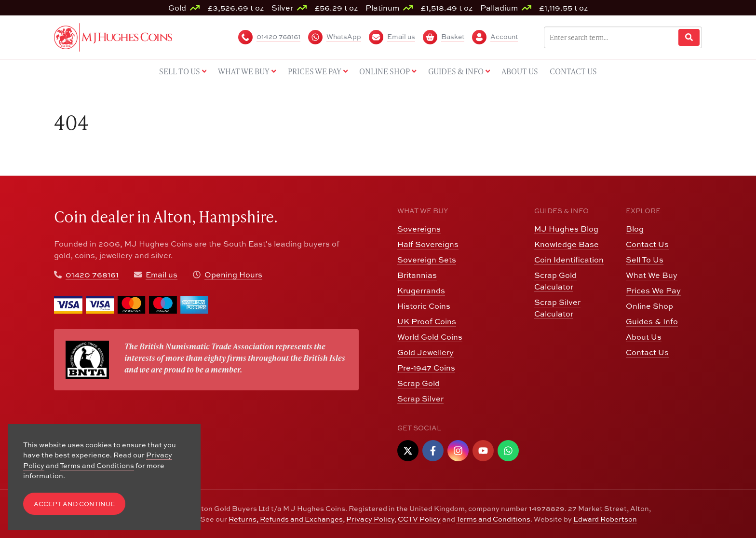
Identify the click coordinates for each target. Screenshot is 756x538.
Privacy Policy (370, 519)
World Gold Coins (430, 337)
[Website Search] (689, 37)
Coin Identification (569, 260)
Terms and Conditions (493, 519)
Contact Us (647, 244)
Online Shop (649, 306)
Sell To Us (645, 260)
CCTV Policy (419, 519)
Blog (635, 229)
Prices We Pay (653, 290)
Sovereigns (419, 229)
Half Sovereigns (428, 244)
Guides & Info (652, 321)
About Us (644, 337)
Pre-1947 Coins (426, 368)
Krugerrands (421, 290)
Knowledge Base (567, 244)
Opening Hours (233, 275)
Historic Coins (424, 306)
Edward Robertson (605, 519)
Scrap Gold (418, 383)
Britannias (417, 275)
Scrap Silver (420, 399)
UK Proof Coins (427, 321)
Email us (162, 275)
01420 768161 (92, 275)
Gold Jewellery (425, 352)
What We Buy (652, 275)
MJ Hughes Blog (566, 229)
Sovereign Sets (427, 260)
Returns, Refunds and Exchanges (286, 519)
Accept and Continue (74, 504)
